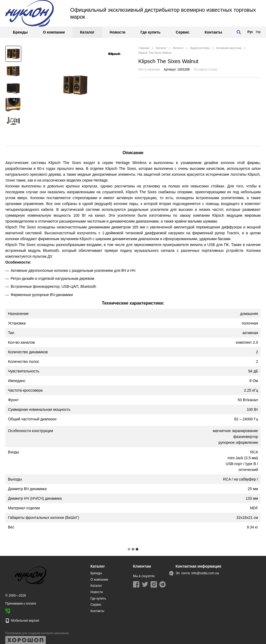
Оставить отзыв (205, 69)
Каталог (87, 32)
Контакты (213, 32)
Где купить (150, 32)
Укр (258, 32)
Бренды (20, 32)
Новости (117, 32)
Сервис (183, 32)
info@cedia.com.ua (205, 573)
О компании (54, 32)
